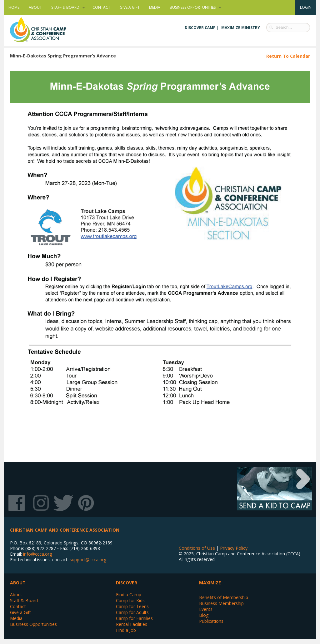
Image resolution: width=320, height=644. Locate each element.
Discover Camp (200, 28)
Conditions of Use (197, 548)
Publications (211, 621)
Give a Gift (130, 7)
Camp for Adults (132, 612)
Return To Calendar (288, 56)
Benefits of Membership (224, 597)
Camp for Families (134, 618)
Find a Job (126, 630)
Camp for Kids (130, 600)
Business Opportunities (193, 7)
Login (306, 7)
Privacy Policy (234, 548)
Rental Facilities (132, 624)
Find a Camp (129, 595)
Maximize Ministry (241, 28)
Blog (204, 615)
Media (155, 7)
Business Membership (221, 603)
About (35, 7)
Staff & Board (66, 7)
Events (206, 609)
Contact (101, 7)
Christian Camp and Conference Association (44, 30)
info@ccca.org (37, 554)
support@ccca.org (88, 560)
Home (14, 7)
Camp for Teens (132, 606)
